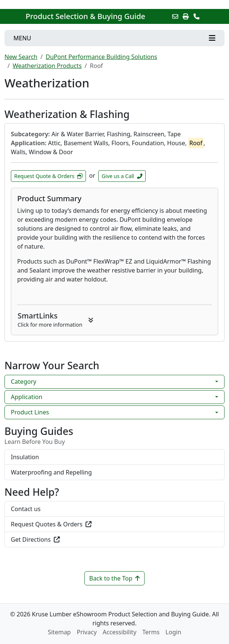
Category (24, 382)
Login (173, 632)
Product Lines (30, 412)
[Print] (186, 16)
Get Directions (35, 539)
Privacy (86, 632)
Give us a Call (122, 176)
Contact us (26, 509)
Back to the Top (115, 578)
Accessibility (120, 632)
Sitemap (59, 632)
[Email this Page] (175, 16)
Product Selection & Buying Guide (85, 16)
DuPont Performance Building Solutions (101, 57)
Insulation (25, 457)
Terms (151, 632)
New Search (21, 57)
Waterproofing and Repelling (51, 472)
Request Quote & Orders (48, 176)
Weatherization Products (47, 66)
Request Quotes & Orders (51, 524)
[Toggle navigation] (114, 38)
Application (27, 397)
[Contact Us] (196, 16)
